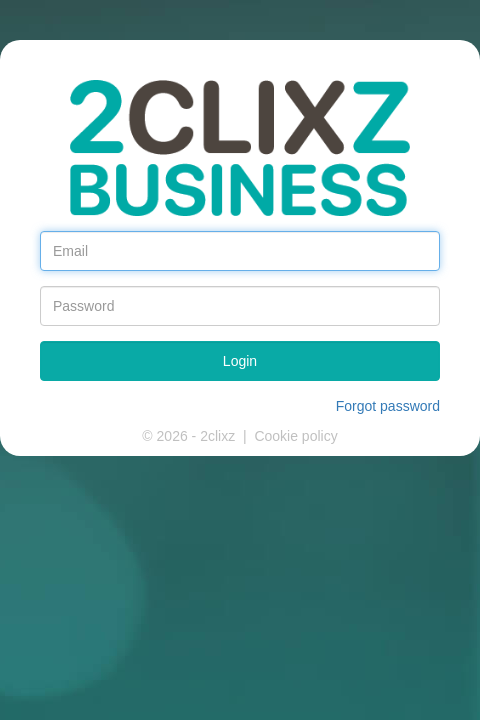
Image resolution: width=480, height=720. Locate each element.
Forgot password (388, 406)
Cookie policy (295, 436)
